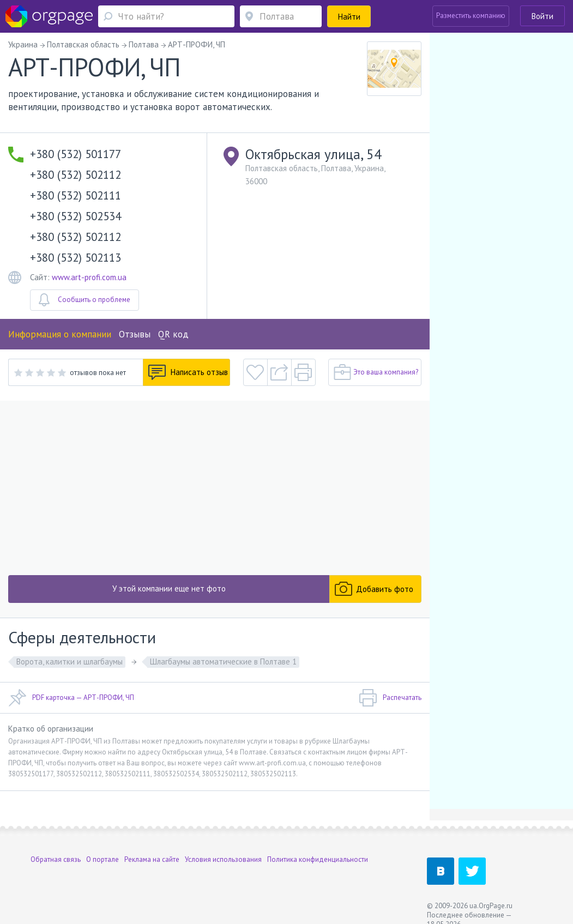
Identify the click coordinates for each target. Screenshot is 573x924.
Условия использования (223, 859)
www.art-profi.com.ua (89, 277)
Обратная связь (56, 859)
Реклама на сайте (152, 859)
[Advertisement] (215, 488)
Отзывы (135, 334)
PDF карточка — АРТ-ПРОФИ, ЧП (71, 698)
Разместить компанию (471, 16)
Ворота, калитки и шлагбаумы (70, 662)
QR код (173, 334)
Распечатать (390, 698)
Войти (542, 16)
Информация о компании (60, 334)
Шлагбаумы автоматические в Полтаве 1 (223, 662)
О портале (102, 859)
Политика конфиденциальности (318, 859)
